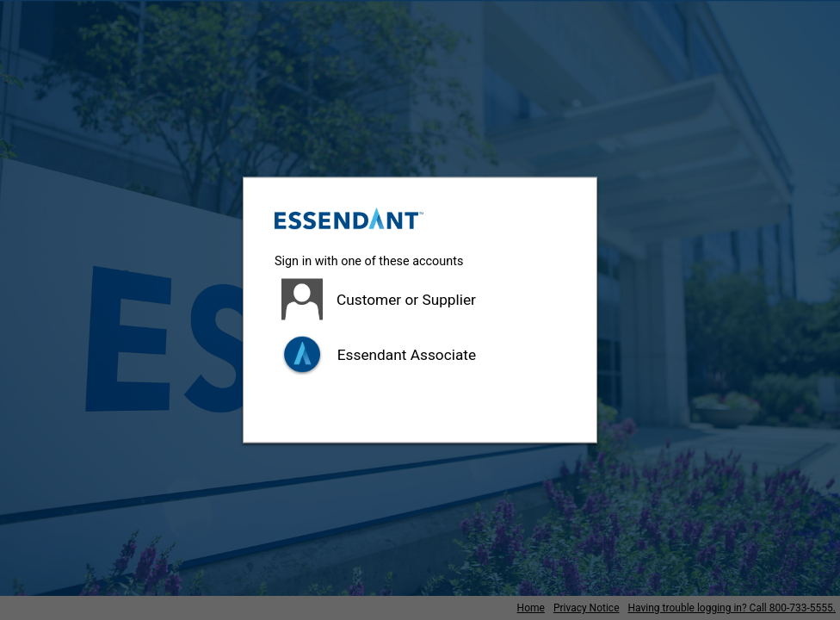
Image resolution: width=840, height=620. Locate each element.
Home (531, 608)
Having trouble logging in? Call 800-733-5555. (732, 608)
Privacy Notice (587, 608)
